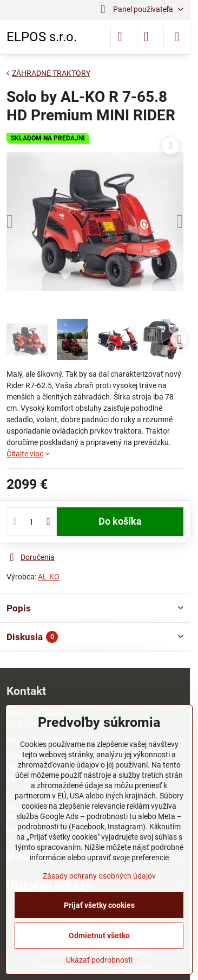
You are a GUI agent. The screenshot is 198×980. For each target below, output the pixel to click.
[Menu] (177, 37)
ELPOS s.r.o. (42, 37)
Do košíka (120, 521)
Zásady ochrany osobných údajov (99, 876)
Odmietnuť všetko (99, 936)
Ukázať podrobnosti (99, 960)
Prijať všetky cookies (99, 905)
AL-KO (49, 577)
